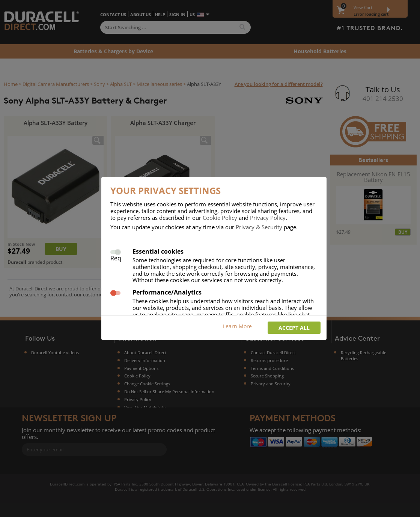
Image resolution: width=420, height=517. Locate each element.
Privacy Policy (268, 218)
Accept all (294, 328)
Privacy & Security (259, 227)
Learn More (237, 326)
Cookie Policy (220, 218)
